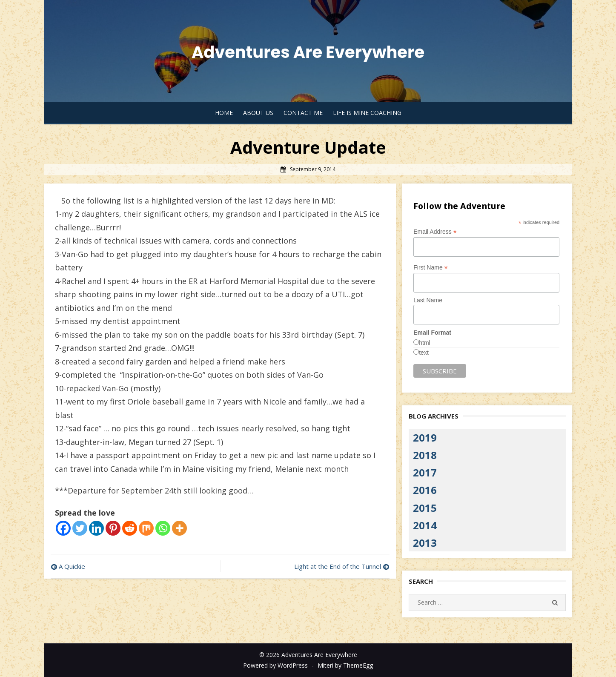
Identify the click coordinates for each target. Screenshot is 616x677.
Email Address (435, 232)
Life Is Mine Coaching (367, 113)
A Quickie (72, 566)
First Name (431, 268)
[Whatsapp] (163, 528)
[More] (179, 528)
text (424, 353)
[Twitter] (80, 528)
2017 (425, 472)
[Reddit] (130, 528)
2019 (425, 437)
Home (224, 113)
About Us (258, 113)
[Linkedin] (96, 528)
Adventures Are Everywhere (308, 51)
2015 (425, 508)
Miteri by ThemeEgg (345, 665)
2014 (425, 525)
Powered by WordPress (275, 665)
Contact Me (303, 113)
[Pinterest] (113, 528)
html (424, 343)
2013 (425, 543)
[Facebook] (63, 528)
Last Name (428, 300)
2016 (425, 490)
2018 (425, 455)
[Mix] (146, 528)
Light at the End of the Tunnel (338, 566)
